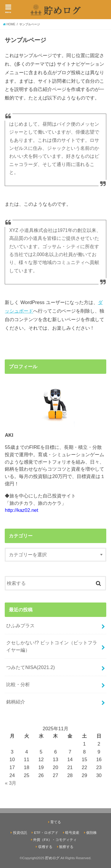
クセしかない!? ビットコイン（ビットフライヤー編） (52, 646)
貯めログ (52, 858)
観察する (66, 847)
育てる (56, 822)
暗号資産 (72, 833)
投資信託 (20, 833)
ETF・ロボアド (46, 833)
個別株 (91, 833)
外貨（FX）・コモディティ (55, 840)
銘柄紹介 (16, 702)
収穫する (45, 847)
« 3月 (11, 783)
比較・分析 (18, 684)
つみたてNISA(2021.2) (30, 667)
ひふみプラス (20, 625)
